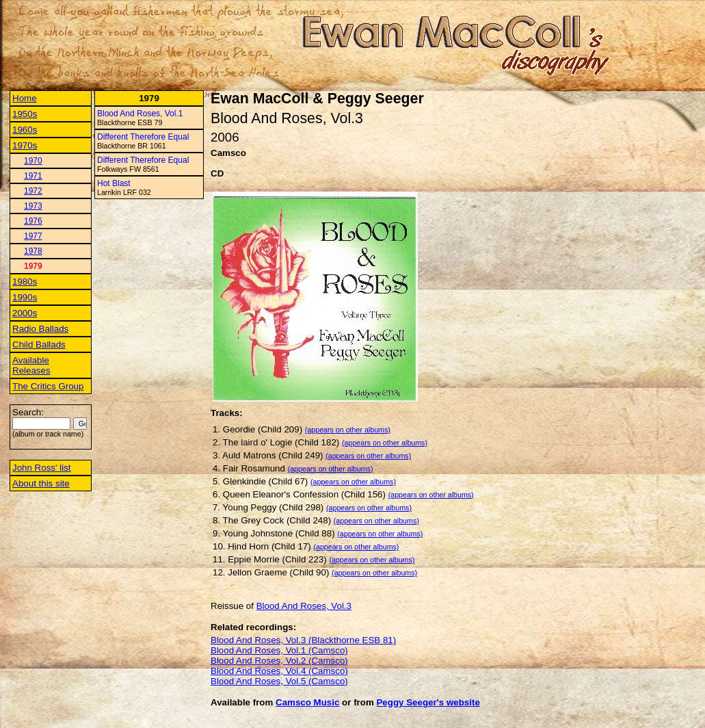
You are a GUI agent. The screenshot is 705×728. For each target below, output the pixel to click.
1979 (33, 266)
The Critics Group (48, 386)
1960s (25, 130)
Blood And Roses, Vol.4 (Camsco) (279, 671)
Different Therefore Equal (143, 137)
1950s (25, 114)
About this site (41, 483)
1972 (33, 191)
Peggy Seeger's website (428, 702)
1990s (25, 297)
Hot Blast (114, 183)
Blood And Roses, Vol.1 (140, 114)
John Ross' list (42, 468)
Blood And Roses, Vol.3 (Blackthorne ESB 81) (303, 640)
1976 (33, 221)
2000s (25, 313)
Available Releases (31, 365)
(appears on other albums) (348, 430)
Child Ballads (39, 344)
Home (25, 98)
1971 (33, 176)
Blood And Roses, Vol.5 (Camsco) (279, 681)
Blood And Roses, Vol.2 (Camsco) (279, 661)
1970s (25, 145)
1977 (33, 236)
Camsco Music (307, 702)
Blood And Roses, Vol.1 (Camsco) (279, 650)
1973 (33, 206)
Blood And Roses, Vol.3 (304, 606)
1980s (25, 282)
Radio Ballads (40, 329)
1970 (33, 161)
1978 (33, 251)
